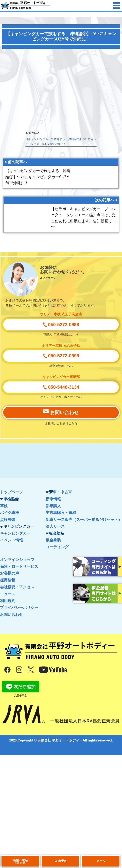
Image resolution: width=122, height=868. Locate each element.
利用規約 (8, 601)
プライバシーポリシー (19, 608)
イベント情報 (11, 540)
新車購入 (53, 506)
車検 (4, 506)
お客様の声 (10, 573)
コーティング (57, 547)
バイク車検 (10, 513)
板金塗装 (53, 540)
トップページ (11, 492)
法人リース (55, 526)
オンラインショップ (17, 560)
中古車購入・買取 (61, 513)
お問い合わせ (11, 615)
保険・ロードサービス (19, 566)
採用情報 (8, 580)
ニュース (8, 594)
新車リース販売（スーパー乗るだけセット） (84, 520)
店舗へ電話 (20, 861)
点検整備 (8, 520)
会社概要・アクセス (17, 587)
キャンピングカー (15, 533)
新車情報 (53, 499)
